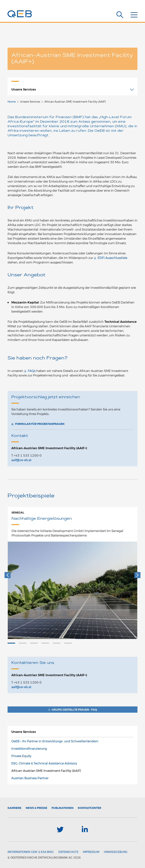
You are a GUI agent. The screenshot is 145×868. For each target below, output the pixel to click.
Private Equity (21, 756)
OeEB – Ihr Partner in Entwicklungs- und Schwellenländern (55, 741)
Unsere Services (24, 732)
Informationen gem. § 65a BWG (31, 852)
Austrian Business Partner (30, 778)
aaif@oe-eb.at (21, 460)
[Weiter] (137, 575)
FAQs (32, 371)
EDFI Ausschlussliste (112, 258)
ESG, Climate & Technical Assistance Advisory (44, 763)
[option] (72, 573)
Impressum (91, 852)
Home (12, 102)
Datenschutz (68, 852)
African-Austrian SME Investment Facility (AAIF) (46, 771)
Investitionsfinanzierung (29, 749)
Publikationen (62, 808)
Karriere (14, 808)
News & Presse (36, 808)
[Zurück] (8, 575)
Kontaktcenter (89, 808)
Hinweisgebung (116, 852)
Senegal (18, 513)
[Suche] (120, 15)
